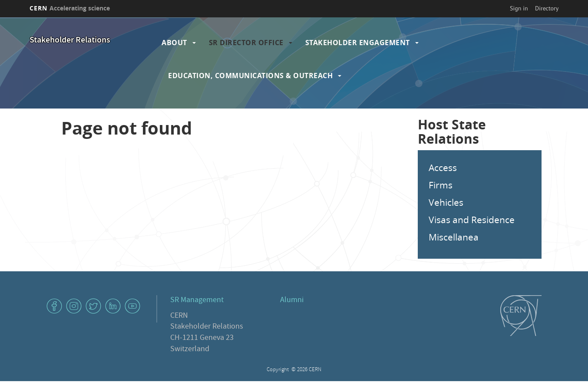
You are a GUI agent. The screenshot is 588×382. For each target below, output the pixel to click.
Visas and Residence (472, 220)
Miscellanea (454, 237)
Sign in (519, 8)
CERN (70, 8)
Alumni (292, 301)
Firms (441, 185)
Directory (547, 8)
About (174, 43)
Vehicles (446, 202)
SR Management (197, 301)
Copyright (278, 370)
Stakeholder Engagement (358, 43)
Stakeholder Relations (70, 41)
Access (443, 168)
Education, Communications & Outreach (250, 76)
